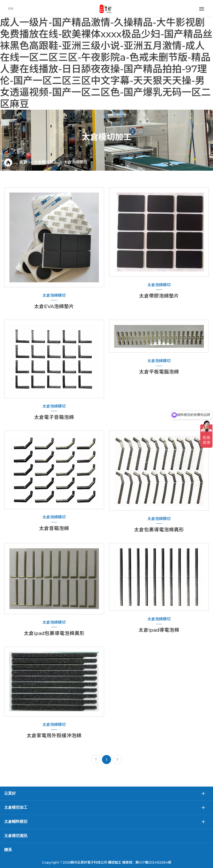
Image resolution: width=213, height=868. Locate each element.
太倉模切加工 (45, 162)
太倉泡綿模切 (75, 162)
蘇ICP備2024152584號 (153, 862)
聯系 (8, 850)
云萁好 (10, 793)
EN (11, 8)
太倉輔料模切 (16, 822)
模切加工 (115, 862)
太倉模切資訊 (16, 836)
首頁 (23, 162)
